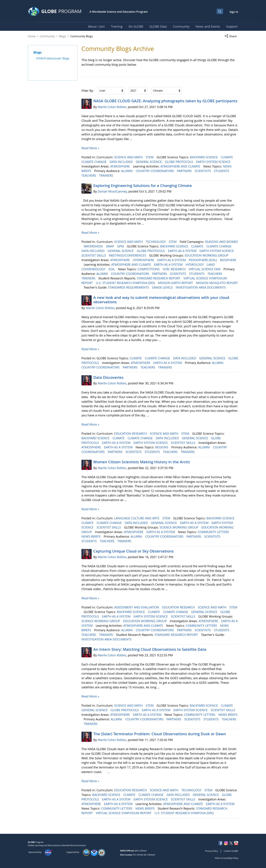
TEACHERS (89, 175)
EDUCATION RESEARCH (131, 433)
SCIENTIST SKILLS (94, 255)
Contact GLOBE (231, 851)
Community (47, 36)
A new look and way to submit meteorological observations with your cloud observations (161, 300)
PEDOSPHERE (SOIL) (203, 260)
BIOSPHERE (228, 260)
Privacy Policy (211, 851)
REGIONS (162, 447)
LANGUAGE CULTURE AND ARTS (137, 518)
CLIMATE (227, 157)
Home (32, 36)
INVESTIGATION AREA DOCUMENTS (201, 287)
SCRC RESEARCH (175, 269)
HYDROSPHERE (144, 260)
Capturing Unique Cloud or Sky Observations (134, 551)
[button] (231, 36)
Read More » (90, 148)
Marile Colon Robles (112, 107)
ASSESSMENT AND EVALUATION (137, 607)
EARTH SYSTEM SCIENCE (214, 162)
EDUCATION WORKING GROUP (207, 255)
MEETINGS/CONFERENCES (128, 255)
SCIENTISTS (203, 171)
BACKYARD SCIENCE (204, 157)
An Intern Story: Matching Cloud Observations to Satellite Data (150, 649)
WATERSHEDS (94, 246)
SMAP (110, 246)
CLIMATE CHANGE (94, 162)
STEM (150, 157)
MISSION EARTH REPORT (176, 283)
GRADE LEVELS (163, 287)
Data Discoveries (108, 377)
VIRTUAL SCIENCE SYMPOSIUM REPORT (124, 813)
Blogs (63, 36)
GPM (121, 246)
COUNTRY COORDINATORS (155, 171)
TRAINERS (106, 175)
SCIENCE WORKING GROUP (179, 527)
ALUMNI (127, 171)
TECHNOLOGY (156, 242)
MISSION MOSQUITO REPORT (217, 283)
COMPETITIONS (149, 269)
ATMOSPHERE (120, 166)
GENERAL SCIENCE (149, 162)
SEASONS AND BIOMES (221, 242)
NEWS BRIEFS (91, 536)
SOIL (112, 269)
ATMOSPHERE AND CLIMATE (181, 166)
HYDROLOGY (195, 264)
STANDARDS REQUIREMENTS (129, 287)
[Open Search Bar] (220, 11)
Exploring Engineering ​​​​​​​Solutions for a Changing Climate (143, 186)
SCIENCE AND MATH (129, 157)
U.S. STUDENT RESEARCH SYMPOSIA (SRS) (126, 283)
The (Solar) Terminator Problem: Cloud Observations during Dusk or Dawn (160, 734)
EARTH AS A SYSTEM (183, 251)
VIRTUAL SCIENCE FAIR (205, 269)
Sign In (234, 12)
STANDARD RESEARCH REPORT (159, 278)
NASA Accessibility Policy (226, 858)
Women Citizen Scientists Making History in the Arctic (142, 462)
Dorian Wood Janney (112, 191)
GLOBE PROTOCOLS (179, 162)
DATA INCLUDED (122, 162)
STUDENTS (222, 171)
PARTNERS (185, 171)
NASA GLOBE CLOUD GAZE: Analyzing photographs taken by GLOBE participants (165, 101)
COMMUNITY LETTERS (214, 532)
